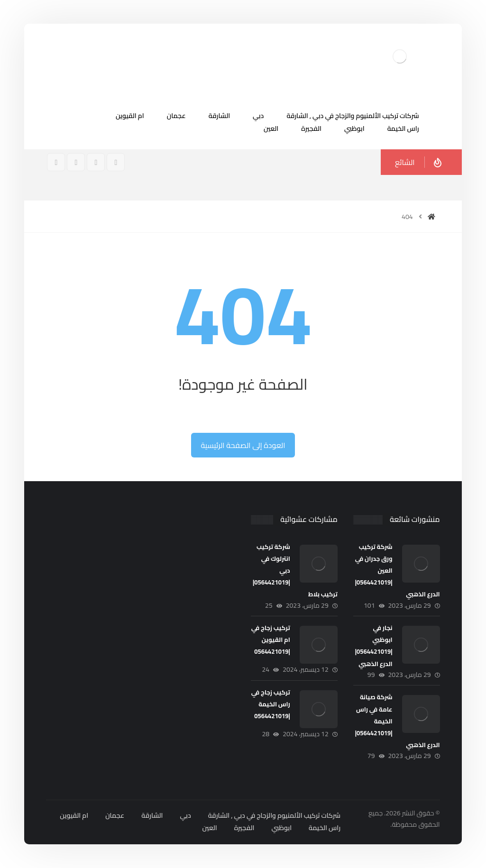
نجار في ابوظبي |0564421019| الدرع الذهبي (374, 646)
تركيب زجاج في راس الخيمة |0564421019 (271, 704)
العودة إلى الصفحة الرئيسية (243, 445)
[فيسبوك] (116, 162)
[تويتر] (76, 162)
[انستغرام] (96, 162)
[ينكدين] (56, 162)
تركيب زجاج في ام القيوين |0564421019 (271, 640)
